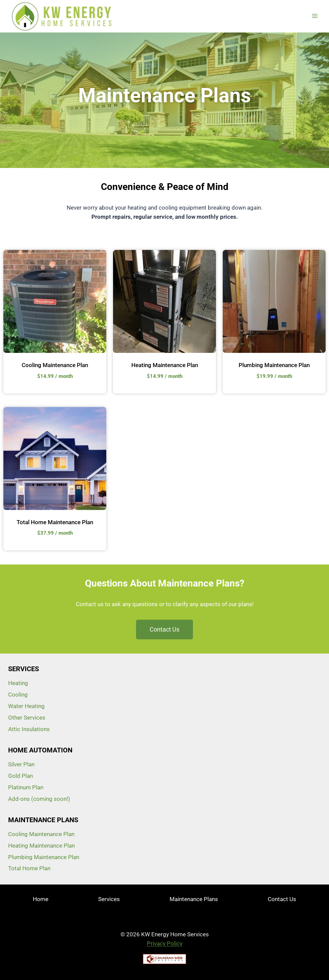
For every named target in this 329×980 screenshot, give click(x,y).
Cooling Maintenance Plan (55, 365)
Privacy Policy (165, 943)
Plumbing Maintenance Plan (274, 365)
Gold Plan (20, 776)
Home (41, 899)
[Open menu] (315, 16)
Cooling (18, 695)
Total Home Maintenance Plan (55, 522)
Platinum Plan (26, 787)
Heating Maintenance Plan (165, 365)
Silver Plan (21, 764)
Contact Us (282, 899)
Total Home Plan (29, 868)
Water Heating (26, 706)
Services (109, 899)
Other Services (27, 718)
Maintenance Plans (194, 899)
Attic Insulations (29, 729)
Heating (18, 683)
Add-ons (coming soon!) (39, 799)
